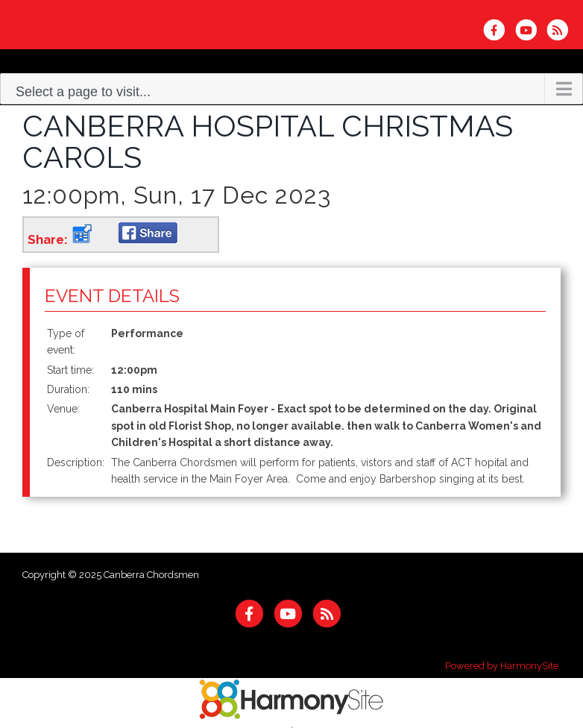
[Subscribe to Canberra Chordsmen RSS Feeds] (561, 30)
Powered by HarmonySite (502, 666)
